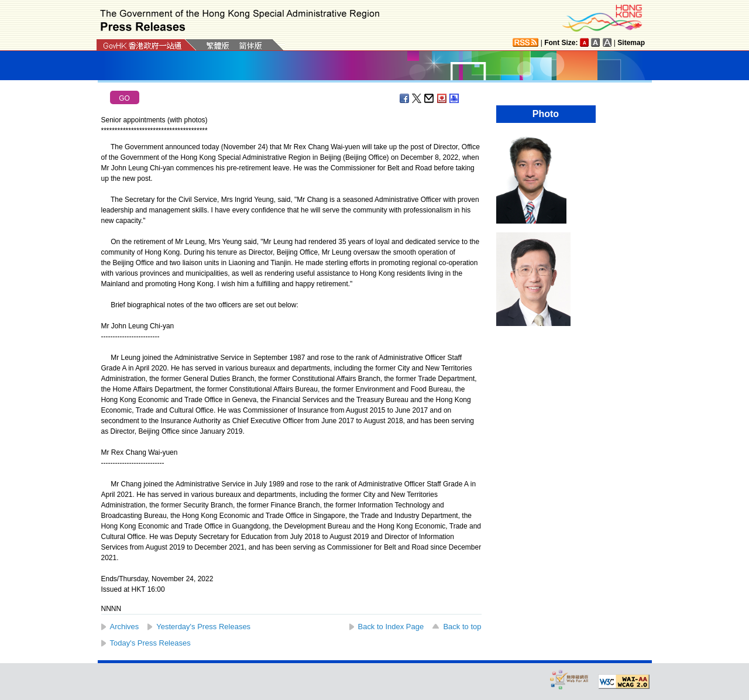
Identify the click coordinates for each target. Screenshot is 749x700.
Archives (125, 627)
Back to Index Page (391, 627)
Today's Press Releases (150, 643)
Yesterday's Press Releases (203, 627)
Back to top (462, 627)
